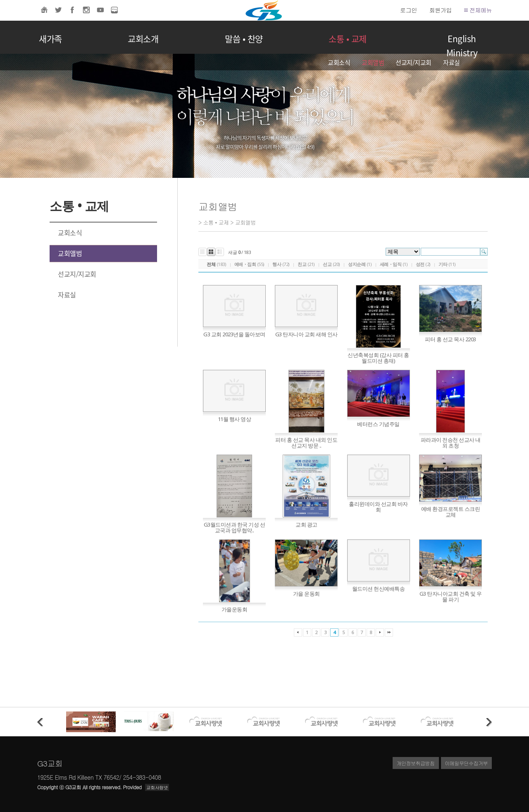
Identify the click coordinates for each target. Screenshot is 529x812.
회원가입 (441, 10)
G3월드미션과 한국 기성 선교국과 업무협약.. (235, 527)
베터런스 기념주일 (378, 424)
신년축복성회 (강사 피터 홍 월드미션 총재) (378, 358)
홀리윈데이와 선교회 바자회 (378, 507)
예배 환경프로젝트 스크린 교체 (451, 512)
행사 (277, 264)
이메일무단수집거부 (467, 763)
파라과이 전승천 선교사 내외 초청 (451, 443)
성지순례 (357, 264)
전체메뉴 (478, 10)
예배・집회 (245, 264)
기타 (443, 264)
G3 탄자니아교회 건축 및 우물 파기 (451, 596)
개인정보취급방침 (416, 763)
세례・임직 (391, 264)
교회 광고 (306, 525)
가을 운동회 (306, 594)
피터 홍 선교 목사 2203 (450, 339)
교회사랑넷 (157, 787)
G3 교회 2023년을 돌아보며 (234, 334)
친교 (302, 264)
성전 (420, 264)
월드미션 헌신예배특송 (379, 589)
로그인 (409, 10)
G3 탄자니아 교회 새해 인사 (306, 334)
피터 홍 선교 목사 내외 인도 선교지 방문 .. (306, 443)
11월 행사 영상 (235, 419)
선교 (327, 264)
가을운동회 (235, 609)
